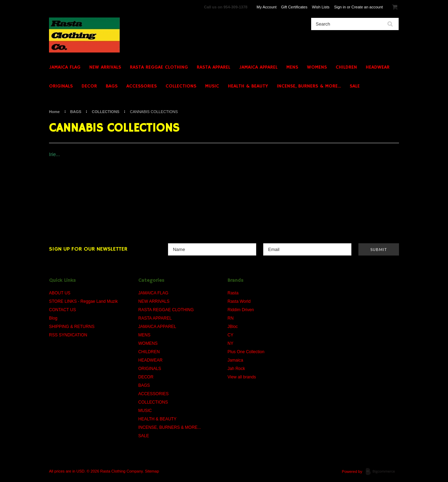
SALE (355, 86)
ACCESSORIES (142, 86)
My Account (267, 7)
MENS (292, 67)
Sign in (340, 7)
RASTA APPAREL (213, 67)
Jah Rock (236, 369)
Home (54, 112)
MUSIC (212, 86)
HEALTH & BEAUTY (248, 86)
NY (230, 343)
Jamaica (235, 360)
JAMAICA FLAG (65, 67)
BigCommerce (382, 472)
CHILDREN (346, 67)
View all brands (242, 377)
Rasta (233, 293)
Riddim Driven (241, 310)
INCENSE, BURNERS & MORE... (309, 86)
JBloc (233, 327)
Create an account (367, 7)
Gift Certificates (294, 7)
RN (230, 318)
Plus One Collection (246, 352)
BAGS (112, 86)
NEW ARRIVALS (105, 67)
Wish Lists (321, 7)
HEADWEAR (378, 67)
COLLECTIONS (181, 86)
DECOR (89, 86)
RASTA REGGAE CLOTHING (159, 67)
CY (230, 335)
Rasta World (239, 301)
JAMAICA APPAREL (258, 67)
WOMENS (317, 67)
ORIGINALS (61, 86)
